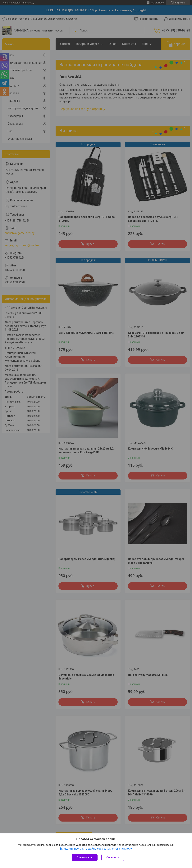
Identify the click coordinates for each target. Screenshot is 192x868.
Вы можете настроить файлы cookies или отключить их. (95, 849)
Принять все (85, 857)
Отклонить (113, 857)
